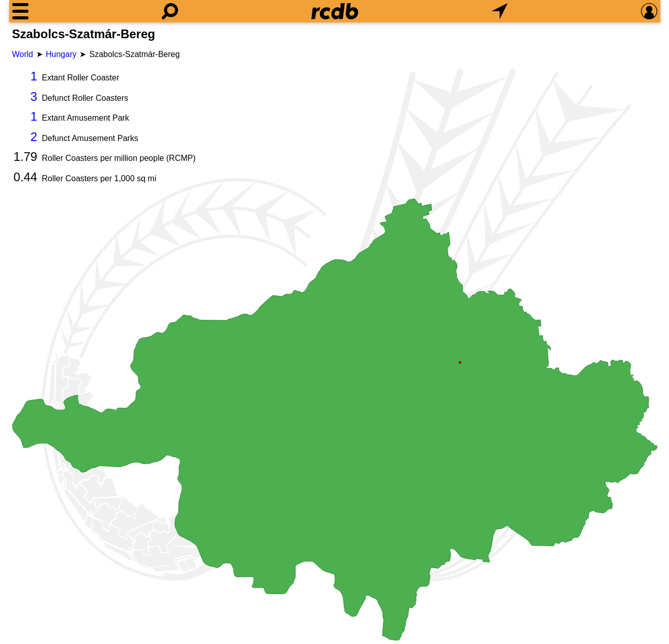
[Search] (170, 11)
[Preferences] (649, 11)
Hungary (61, 54)
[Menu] (20, 11)
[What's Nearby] (500, 11)
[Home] (335, 11)
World (23, 54)
